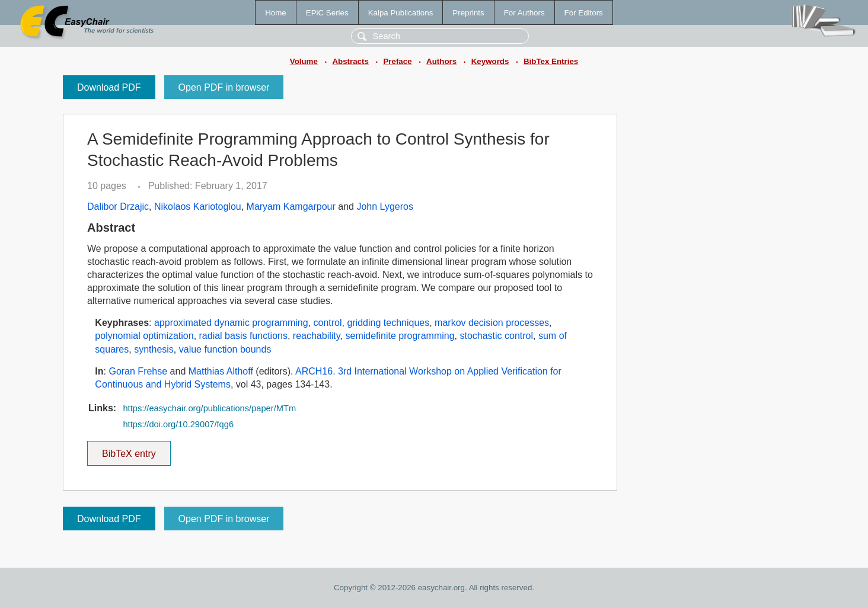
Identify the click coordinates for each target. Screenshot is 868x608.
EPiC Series (327, 13)
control (328, 323)
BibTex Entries (551, 61)
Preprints (468, 13)
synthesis (154, 349)
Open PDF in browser (224, 87)
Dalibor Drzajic (118, 207)
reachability (317, 336)
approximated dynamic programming (231, 323)
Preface (397, 61)
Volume (304, 61)
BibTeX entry (129, 450)
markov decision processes (492, 323)
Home (276, 13)
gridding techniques (388, 323)
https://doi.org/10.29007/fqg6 (178, 424)
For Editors (584, 13)
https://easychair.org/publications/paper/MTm (209, 408)
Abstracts (350, 61)
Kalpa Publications (401, 13)
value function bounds (225, 349)
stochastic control (496, 336)
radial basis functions (243, 336)
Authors (441, 61)
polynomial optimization (144, 336)
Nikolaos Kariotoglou (198, 207)
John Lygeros (384, 207)
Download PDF (109, 87)
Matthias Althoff (221, 371)
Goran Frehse (138, 371)
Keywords (490, 61)
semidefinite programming (400, 336)
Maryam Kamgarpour (291, 207)
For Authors (524, 13)
